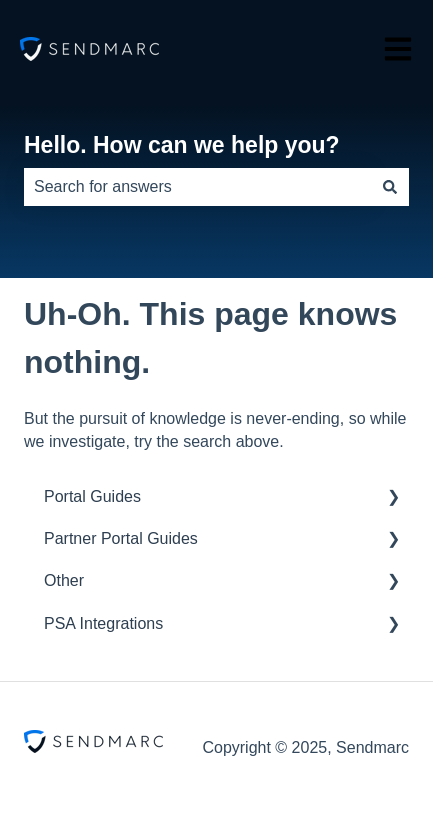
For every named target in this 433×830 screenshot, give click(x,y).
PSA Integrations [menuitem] (103, 623)
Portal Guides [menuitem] (92, 496)
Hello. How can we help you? (182, 145)
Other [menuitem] (64, 580)
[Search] (390, 187)
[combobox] (197, 187)
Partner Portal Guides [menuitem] (121, 538)
